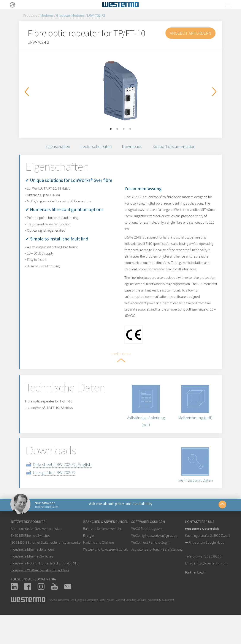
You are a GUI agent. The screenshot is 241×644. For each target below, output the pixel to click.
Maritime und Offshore (99, 566)
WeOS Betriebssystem (147, 553)
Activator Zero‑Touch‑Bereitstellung (157, 573)
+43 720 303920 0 (209, 580)
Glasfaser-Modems (70, 15)
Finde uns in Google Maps (206, 566)
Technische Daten (96, 147)
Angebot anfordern (190, 33)
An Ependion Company (85, 624)
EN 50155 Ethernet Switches (30, 559)
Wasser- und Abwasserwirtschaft (105, 573)
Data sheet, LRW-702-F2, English (69, 486)
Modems (47, 15)
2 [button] (117, 129)
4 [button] (130, 129)
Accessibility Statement (161, 624)
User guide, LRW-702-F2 (61, 494)
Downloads (134, 147)
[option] (120, 91)
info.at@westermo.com (211, 587)
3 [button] (124, 129)
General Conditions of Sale (131, 624)
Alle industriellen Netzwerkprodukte (36, 553)
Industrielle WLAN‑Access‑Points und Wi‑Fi (40, 594)
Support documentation (178, 147)
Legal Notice (107, 624)
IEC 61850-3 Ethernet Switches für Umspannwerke (46, 566)
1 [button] (111, 129)
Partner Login (195, 596)
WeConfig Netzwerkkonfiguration (154, 559)
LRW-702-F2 (96, 15)
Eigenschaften (54, 147)
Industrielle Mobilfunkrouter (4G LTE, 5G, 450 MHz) (45, 587)
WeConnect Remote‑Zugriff (151, 566)
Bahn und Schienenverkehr (102, 553)
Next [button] (214, 92)
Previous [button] (27, 92)
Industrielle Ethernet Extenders (33, 573)
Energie (89, 559)
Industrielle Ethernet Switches (32, 580)
